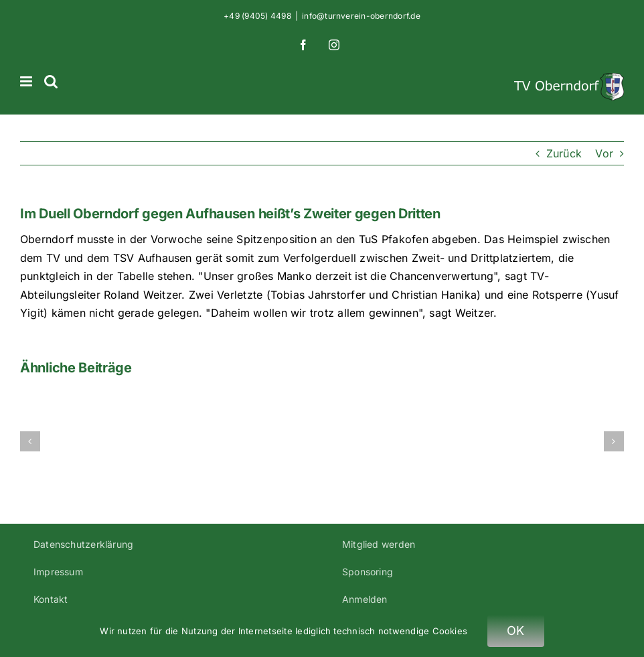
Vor (604, 153)
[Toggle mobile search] (51, 81)
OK (516, 631)
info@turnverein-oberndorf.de (361, 16)
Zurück (564, 153)
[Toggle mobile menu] (27, 81)
